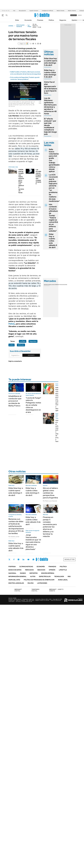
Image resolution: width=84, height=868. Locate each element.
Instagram (18, 559)
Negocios (63, 20)
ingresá (80, 15)
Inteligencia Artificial (47, 11)
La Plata (29, 26)
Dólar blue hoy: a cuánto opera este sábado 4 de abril (16, 547)
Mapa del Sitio (14, 580)
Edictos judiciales (16, 583)
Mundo (23, 573)
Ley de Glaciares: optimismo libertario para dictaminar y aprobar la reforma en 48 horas (50, 106)
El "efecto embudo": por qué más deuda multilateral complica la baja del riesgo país (50, 126)
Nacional (12, 573)
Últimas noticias (26, 567)
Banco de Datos (15, 570)
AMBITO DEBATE (56, 590)
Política (51, 20)
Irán (14, 11)
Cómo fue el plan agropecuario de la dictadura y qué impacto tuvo (51, 87)
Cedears (64, 285)
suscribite (74, 15)
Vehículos (21, 345)
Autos (33, 576)
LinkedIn (23, 559)
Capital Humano (34, 11)
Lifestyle (63, 570)
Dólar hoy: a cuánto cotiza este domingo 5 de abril (50, 74)
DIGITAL (18, 590)
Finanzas (40, 20)
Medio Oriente (60, 11)
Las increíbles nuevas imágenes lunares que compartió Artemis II (39, 177)
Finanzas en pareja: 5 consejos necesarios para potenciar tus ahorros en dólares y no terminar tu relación (50, 527)
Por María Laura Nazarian (50, 501)
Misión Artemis (72, 11)
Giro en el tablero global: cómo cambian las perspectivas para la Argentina (50, 493)
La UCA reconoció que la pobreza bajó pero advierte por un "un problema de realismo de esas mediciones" (54, 188)
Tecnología (59, 576)
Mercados (29, 570)
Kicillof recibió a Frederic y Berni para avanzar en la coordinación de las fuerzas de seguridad (26, 73)
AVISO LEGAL (63, 580)
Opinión (74, 20)
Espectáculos (45, 576)
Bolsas (52, 285)
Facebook (14, 559)
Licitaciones (42, 583)
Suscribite (31, 355)
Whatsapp (33, 559)
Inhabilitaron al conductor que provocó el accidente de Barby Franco (15, 401)
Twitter (9, 559)
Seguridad (33, 341)
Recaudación (22, 11)
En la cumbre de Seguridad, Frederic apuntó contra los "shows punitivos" (25, 78)
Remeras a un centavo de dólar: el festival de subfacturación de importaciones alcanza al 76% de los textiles (16, 526)
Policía (12, 324)
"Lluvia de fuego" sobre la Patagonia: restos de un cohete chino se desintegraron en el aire (33, 405)
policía (12, 345)
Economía (28, 20)
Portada (12, 567)
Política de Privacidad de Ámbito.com (39, 580)
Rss (69, 576)
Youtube (28, 559)
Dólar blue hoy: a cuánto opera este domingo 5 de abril (51, 62)
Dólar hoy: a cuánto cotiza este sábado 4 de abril (53, 241)
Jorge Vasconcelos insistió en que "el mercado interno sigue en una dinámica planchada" (33, 542)
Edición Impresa (48, 573)
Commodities (58, 285)
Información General (20, 26)
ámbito (11, 26)
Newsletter (80, 20)
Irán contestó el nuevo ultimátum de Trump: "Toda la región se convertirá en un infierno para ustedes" (53, 218)
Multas (31, 583)
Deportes (34, 573)
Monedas (47, 285)
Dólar (17, 20)
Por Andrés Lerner (14, 537)
